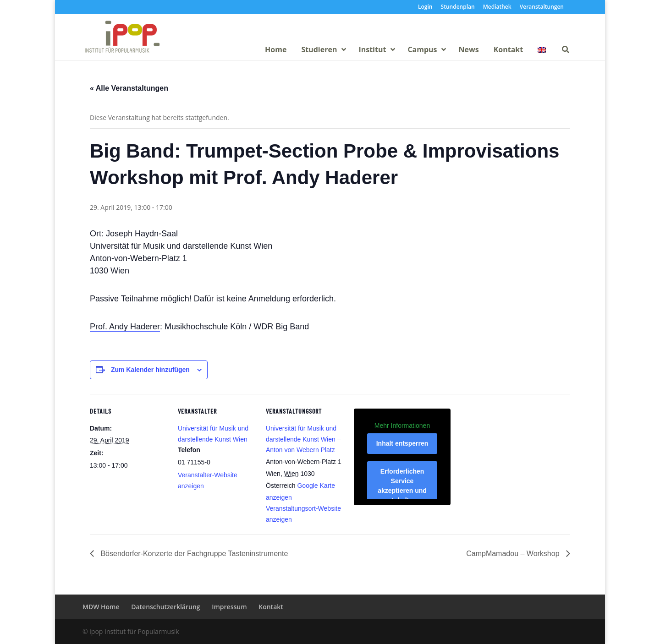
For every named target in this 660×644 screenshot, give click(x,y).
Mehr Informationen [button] (402, 425)
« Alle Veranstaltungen (129, 88)
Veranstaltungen (542, 7)
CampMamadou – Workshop (514, 554)
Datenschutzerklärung (165, 607)
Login (425, 7)
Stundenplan (458, 7)
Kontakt (271, 607)
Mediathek (497, 7)
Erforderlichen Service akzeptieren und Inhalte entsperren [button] (402, 491)
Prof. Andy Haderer (125, 327)
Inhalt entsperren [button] (402, 443)
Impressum (229, 607)
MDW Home (101, 607)
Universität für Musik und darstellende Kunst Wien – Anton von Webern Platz (303, 439)
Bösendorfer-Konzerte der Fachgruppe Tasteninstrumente (193, 554)
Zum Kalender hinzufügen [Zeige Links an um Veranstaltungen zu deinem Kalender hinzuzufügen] (150, 370)
